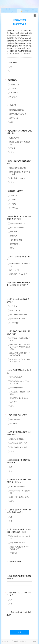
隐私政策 (5, 641)
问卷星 (16, 641)
